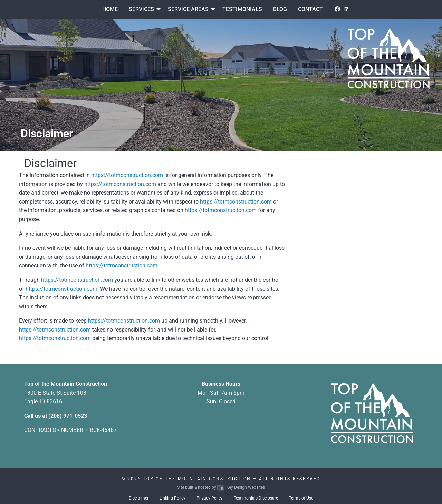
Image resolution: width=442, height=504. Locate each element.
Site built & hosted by (221, 487)
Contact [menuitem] (310, 9)
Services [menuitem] (141, 9)
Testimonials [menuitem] (242, 9)
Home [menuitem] (110, 9)
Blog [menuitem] (280, 9)
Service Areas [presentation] (188, 9)
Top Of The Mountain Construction (197, 479)
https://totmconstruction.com (127, 175)
